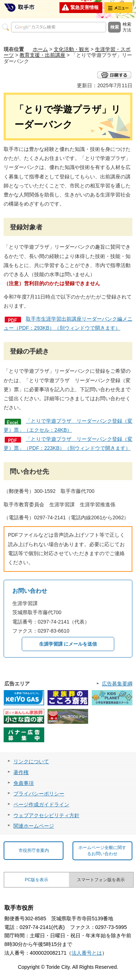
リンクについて (31, 761)
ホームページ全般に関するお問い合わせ (102, 851)
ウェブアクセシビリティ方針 (46, 815)
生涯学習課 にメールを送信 (68, 644)
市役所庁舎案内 (34, 850)
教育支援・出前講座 (42, 55)
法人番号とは (87, 953)
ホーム (40, 49)
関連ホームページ (34, 826)
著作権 (21, 772)
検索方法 (127, 27)
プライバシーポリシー (39, 794)
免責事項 (24, 783)
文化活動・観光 (71, 49)
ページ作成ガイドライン (41, 804)
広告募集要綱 (117, 684)
